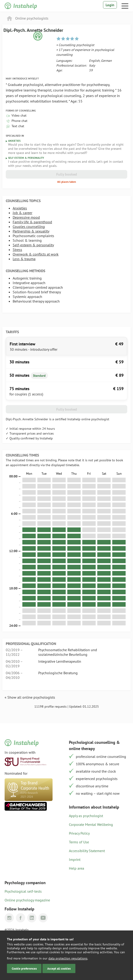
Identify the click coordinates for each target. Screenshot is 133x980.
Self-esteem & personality (33, 245)
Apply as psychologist (86, 816)
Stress (17, 250)
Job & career (22, 213)
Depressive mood (26, 217)
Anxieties (20, 208)
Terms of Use (79, 842)
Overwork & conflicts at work (36, 254)
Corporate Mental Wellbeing (91, 824)
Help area (77, 868)
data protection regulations (68, 958)
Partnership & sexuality (31, 231)
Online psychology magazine (27, 900)
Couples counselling (29, 227)
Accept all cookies (59, 968)
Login (110, 5)
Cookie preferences (24, 968)
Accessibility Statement (87, 851)
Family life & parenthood (32, 222)
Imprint (75, 859)
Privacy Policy (79, 833)
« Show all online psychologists (30, 697)
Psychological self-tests (23, 891)
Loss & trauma (24, 259)
